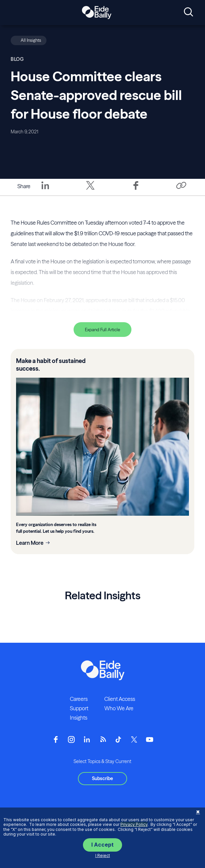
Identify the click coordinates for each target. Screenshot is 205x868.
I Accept (102, 845)
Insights (79, 718)
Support (79, 708)
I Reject (103, 855)
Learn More (30, 543)
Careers (79, 699)
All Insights (31, 40)
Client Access (120, 699)
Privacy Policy (134, 824)
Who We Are (119, 708)
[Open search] (188, 12)
